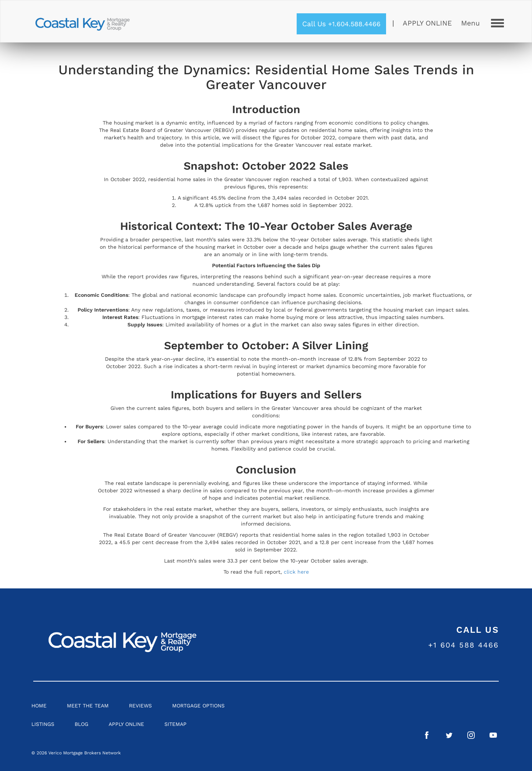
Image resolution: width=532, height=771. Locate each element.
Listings (43, 724)
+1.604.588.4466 (354, 24)
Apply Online (427, 23)
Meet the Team (88, 706)
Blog (81, 724)
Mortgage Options (198, 706)
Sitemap (175, 724)
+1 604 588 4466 (463, 645)
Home (39, 706)
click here (296, 572)
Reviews (140, 706)
